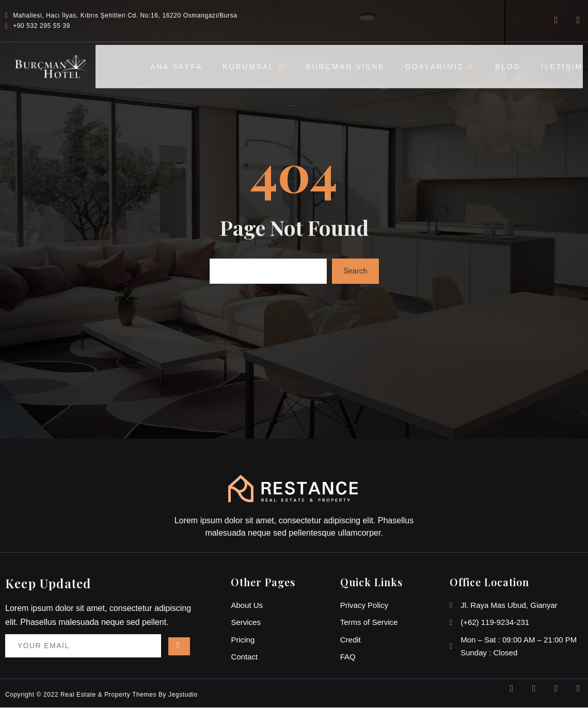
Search (355, 271)
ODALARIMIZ (439, 66)
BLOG (507, 66)
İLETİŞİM (562, 66)
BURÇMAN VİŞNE (344, 66)
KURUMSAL (252, 66)
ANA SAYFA (174, 66)
